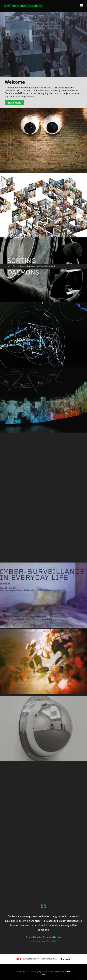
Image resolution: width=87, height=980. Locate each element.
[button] (43, 45)
